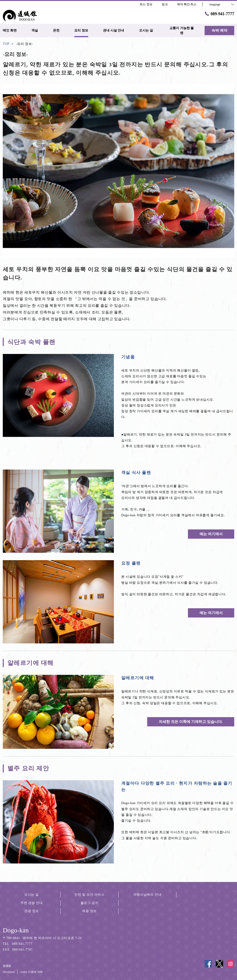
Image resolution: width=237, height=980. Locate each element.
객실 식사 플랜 (136, 473)
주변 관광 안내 (32, 903)
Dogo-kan (16, 930)
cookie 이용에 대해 (31, 972)
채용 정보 (89, 911)
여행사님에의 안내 (147, 895)
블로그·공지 (90, 903)
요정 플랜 (131, 563)
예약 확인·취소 (187, 4)
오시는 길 (32, 895)
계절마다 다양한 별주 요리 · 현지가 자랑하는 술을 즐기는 (177, 786)
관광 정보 (32, 911)
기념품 (128, 357)
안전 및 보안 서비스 (89, 895)
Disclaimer (9, 972)
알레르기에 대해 (138, 678)
